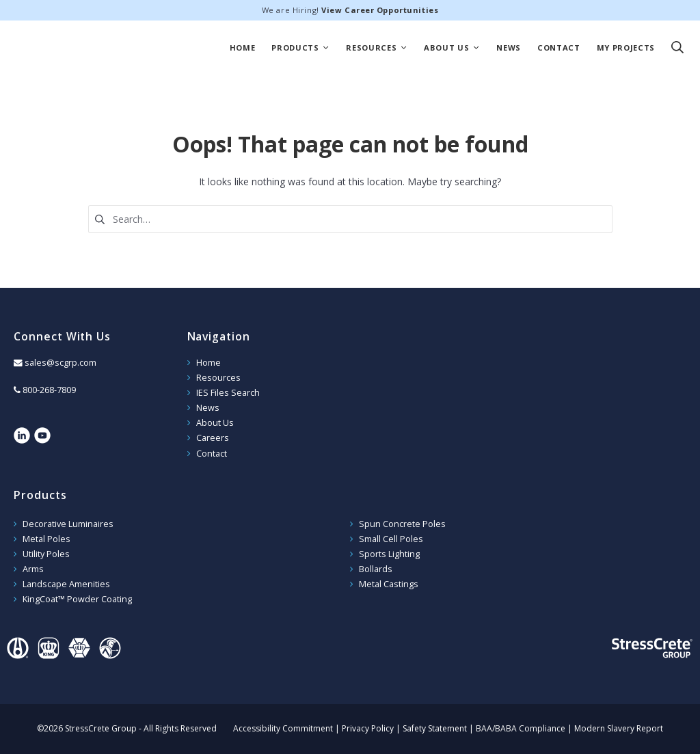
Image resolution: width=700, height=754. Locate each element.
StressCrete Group (92, 48)
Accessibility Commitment (283, 728)
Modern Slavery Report (619, 728)
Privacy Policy (368, 728)
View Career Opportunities (380, 10)
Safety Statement (435, 728)
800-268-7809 (49, 390)
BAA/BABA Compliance (521, 728)
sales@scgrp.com (60, 363)
